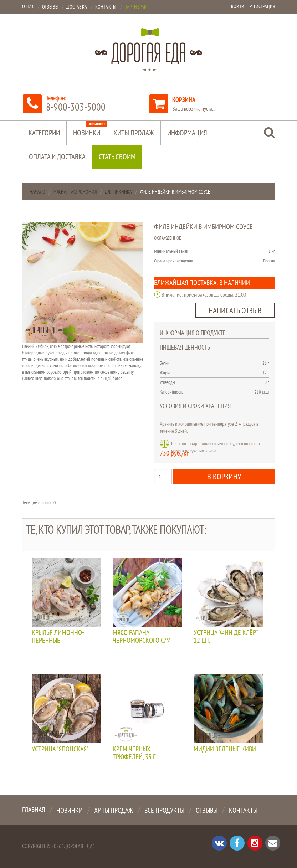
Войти (238, 6)
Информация (187, 133)
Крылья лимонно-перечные (58, 637)
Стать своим (117, 157)
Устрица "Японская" (60, 749)
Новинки (90, 129)
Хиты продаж (134, 133)
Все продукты (164, 810)
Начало (37, 192)
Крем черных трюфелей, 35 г (134, 753)
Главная (34, 810)
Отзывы (207, 810)
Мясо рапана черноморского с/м (142, 637)
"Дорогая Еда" (78, 846)
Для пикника (118, 192)
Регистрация (262, 6)
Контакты (243, 810)
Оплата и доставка (57, 157)
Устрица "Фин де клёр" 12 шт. (226, 637)
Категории (44, 133)
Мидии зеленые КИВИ (225, 749)
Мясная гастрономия (75, 192)
